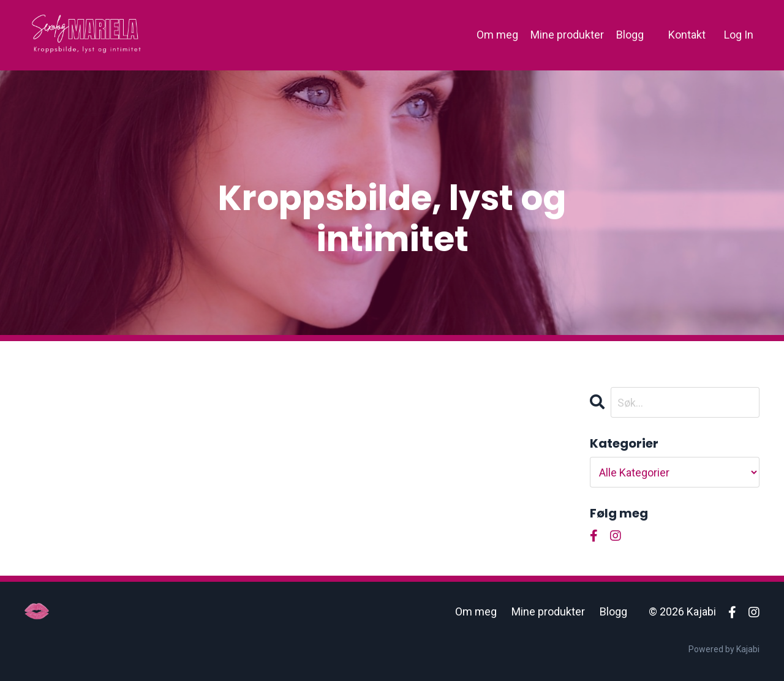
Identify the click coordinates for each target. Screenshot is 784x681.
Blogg (630, 35)
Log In (739, 35)
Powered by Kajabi (724, 649)
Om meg (497, 35)
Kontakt (687, 35)
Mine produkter (567, 35)
